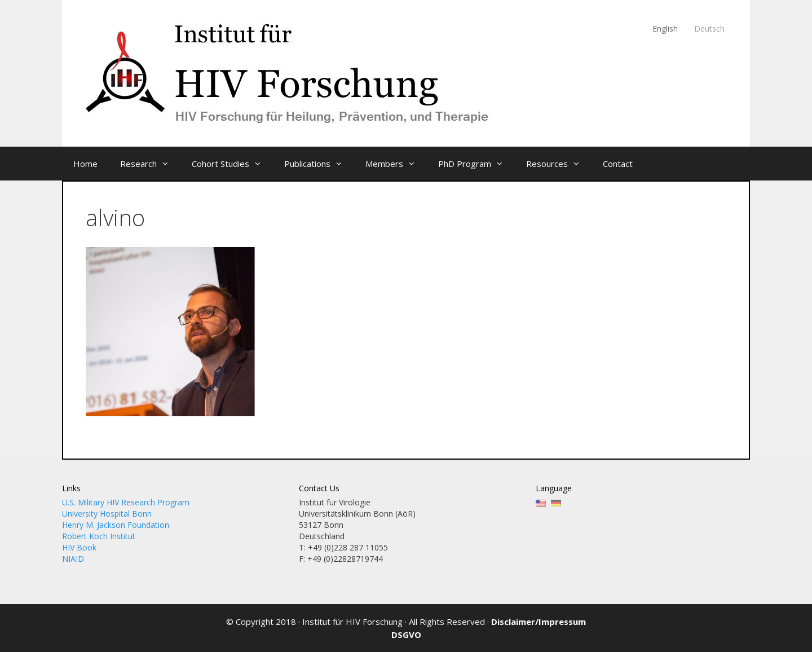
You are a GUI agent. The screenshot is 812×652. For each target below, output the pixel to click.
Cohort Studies (232, 164)
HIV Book (79, 547)
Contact (618, 164)
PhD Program (476, 164)
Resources (559, 164)
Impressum (562, 622)
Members (396, 164)
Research (150, 164)
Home (85, 164)
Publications (319, 164)
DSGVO (406, 635)
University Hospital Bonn (107, 514)
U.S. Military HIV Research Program (126, 502)
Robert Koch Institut (99, 536)
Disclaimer (513, 622)
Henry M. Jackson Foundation (116, 525)
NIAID (73, 559)
